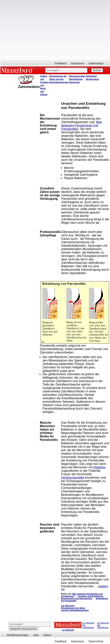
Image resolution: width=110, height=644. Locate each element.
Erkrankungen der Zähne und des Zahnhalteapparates (59, 79)
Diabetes (99, 467)
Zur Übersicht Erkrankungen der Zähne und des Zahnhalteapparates (75, 608)
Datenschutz (96, 63)
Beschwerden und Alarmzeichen (77, 598)
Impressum (78, 63)
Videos (47, 635)
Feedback (61, 63)
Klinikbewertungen (18, 635)
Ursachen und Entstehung (91, 596)
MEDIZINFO (18, 70)
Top (63, 589)
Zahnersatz (74, 82)
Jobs (36, 635)
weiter (103, 586)
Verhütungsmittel (73, 478)
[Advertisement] (36, 30)
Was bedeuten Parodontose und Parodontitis (82, 125)
